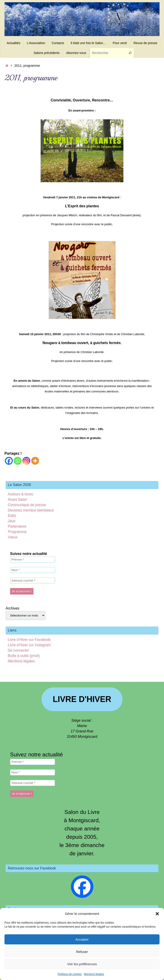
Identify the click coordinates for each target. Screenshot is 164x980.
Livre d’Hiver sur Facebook (29, 640)
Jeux (12, 521)
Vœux (13, 537)
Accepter (82, 939)
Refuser (82, 952)
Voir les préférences (82, 964)
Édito (12, 516)
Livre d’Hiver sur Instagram (29, 645)
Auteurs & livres (20, 494)
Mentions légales (94, 974)
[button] (157, 914)
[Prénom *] (33, 560)
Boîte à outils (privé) (24, 656)
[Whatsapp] (18, 461)
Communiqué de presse (27, 505)
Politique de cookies (70, 974)
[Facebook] (9, 461)
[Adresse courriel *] (33, 581)
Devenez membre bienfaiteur (31, 510)
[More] (35, 461)
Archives (12, 608)
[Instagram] (26, 461)
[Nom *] (33, 570)
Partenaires (17, 526)
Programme (17, 532)
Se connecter (18, 650)
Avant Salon (17, 500)
